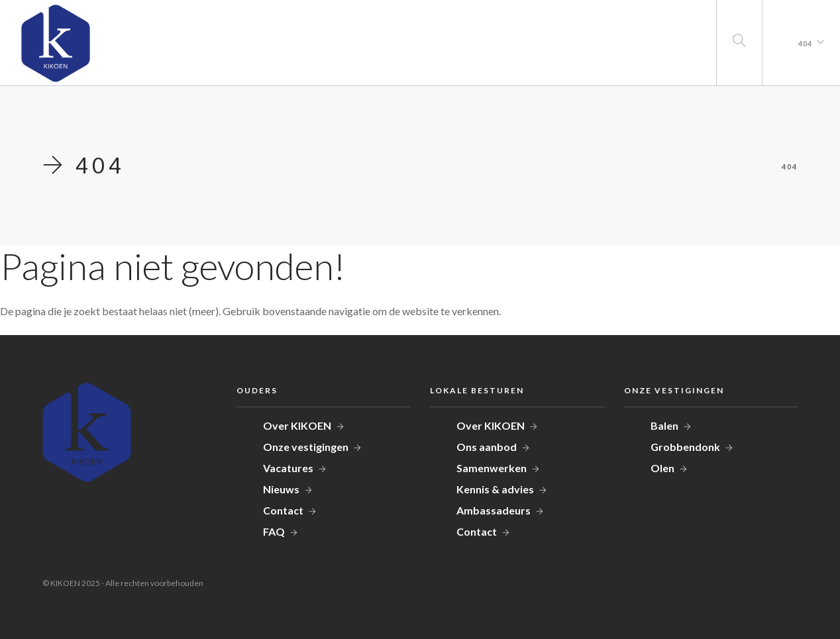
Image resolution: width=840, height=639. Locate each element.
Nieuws (281, 489)
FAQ (274, 531)
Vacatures (288, 468)
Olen (662, 468)
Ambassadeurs (494, 510)
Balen (664, 425)
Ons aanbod (487, 447)
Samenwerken (492, 468)
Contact (283, 510)
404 (805, 43)
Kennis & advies (495, 489)
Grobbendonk (685, 447)
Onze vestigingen (306, 447)
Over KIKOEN (297, 425)
